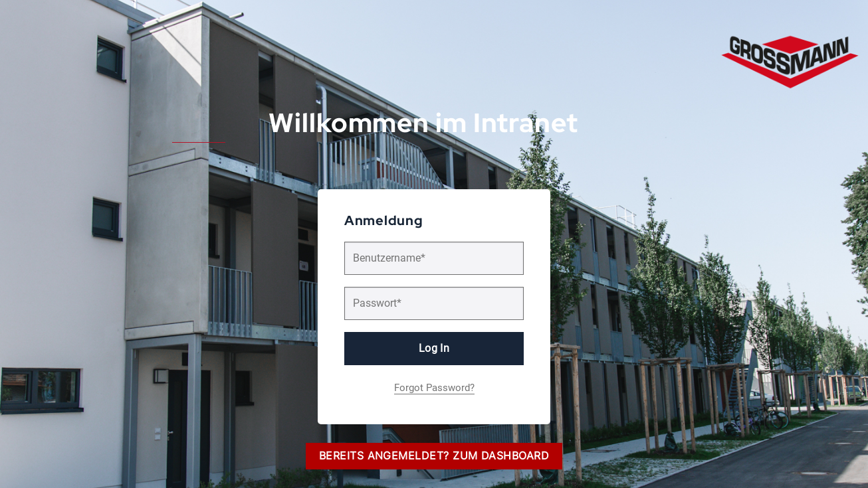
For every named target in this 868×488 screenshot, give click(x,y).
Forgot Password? (434, 388)
